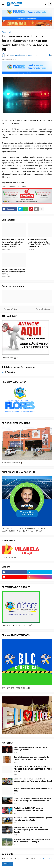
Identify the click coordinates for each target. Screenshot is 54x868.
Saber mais (47, 859)
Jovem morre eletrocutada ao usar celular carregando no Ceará (13, 272)
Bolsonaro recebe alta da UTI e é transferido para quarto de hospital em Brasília (31, 830)
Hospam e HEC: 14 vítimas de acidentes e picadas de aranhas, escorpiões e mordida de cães (13, 243)
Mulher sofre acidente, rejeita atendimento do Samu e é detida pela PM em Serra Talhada (39, 243)
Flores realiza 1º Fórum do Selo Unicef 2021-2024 (33, 790)
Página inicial (7, 32)
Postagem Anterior (11, 309)
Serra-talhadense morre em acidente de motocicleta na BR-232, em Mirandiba (31, 758)
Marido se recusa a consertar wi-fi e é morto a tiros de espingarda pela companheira (33, 799)
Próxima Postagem (43, 309)
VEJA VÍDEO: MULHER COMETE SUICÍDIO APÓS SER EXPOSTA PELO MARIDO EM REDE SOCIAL (33, 769)
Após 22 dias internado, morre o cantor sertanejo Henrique (31, 749)
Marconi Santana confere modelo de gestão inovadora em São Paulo (33, 819)
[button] (3, 4)
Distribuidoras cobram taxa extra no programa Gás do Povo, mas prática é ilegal (33, 780)
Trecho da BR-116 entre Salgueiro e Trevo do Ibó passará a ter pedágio (32, 841)
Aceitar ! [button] (7, 864)
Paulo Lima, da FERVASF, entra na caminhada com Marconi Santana (28, 809)
